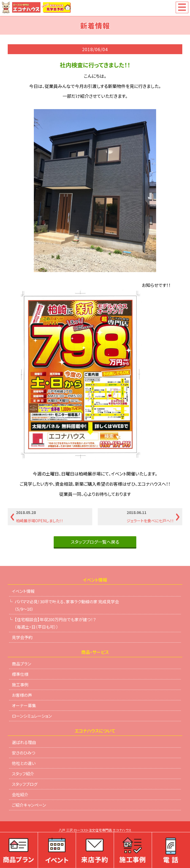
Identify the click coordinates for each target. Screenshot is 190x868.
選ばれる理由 (24, 742)
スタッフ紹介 (23, 774)
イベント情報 (23, 591)
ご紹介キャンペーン (29, 805)
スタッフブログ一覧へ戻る (95, 542)
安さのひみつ (24, 753)
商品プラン (21, 664)
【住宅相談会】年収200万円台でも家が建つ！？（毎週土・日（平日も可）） (55, 623)
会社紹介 (20, 794)
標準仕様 (20, 674)
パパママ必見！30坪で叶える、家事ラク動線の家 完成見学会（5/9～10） (67, 605)
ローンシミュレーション (32, 716)
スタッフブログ (25, 784)
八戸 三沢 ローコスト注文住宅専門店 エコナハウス (95, 830)
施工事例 (20, 685)
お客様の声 (22, 695)
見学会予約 (22, 637)
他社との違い (24, 763)
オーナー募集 (24, 705)
